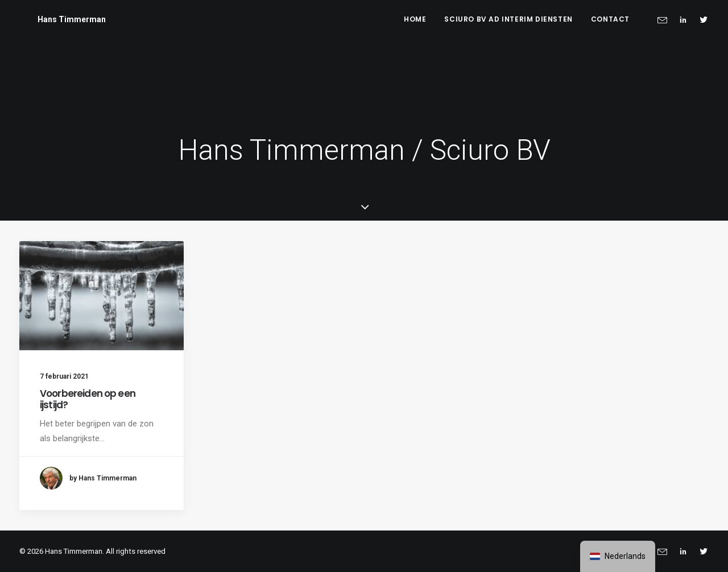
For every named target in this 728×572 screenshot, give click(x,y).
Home (415, 19)
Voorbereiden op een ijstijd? (88, 399)
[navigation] (618, 556)
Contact (610, 19)
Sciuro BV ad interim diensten (508, 19)
